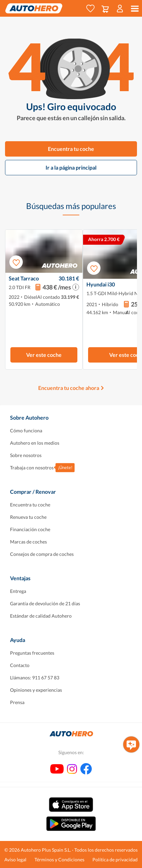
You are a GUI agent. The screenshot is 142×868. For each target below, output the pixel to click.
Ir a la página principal (71, 167)
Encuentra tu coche (71, 149)
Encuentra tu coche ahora (69, 388)
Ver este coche (44, 355)
